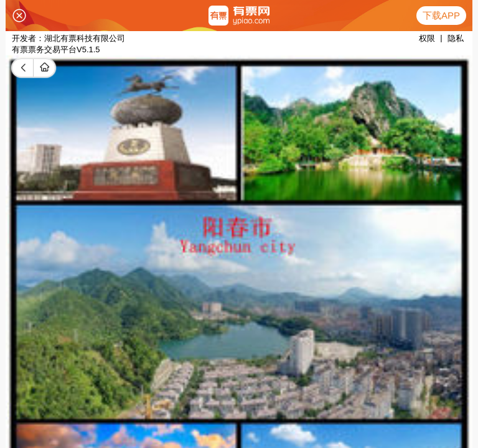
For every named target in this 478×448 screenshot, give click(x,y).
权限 (427, 38)
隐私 (456, 38)
